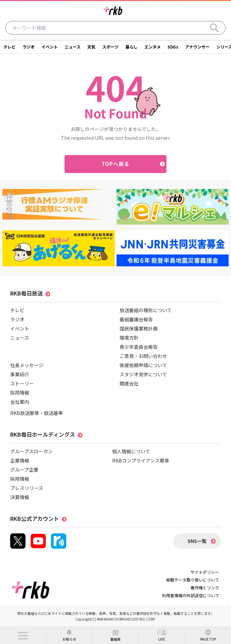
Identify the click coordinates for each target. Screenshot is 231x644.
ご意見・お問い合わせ (143, 356)
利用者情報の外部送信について (191, 595)
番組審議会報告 (136, 319)
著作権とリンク (205, 588)
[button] (23, 636)
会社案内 (20, 402)
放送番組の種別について (146, 310)
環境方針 (129, 338)
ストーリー (22, 383)
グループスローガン (31, 451)
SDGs (173, 47)
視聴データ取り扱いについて (193, 580)
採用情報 (20, 393)
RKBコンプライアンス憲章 (141, 460)
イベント (50, 47)
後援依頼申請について (143, 365)
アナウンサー (197, 47)
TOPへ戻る (116, 164)
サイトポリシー (205, 572)
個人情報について (131, 451)
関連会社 (129, 383)
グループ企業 (24, 470)
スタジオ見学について (143, 374)
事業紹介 (20, 374)
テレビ (10, 47)
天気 (91, 47)
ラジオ (29, 47)
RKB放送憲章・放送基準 (37, 413)
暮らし (131, 47)
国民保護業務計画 (139, 328)
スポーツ (110, 47)
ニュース (73, 47)
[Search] (214, 28)
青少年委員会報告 (139, 347)
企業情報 (20, 460)
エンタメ (153, 47)
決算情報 (20, 497)
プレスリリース (27, 488)
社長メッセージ (27, 365)
